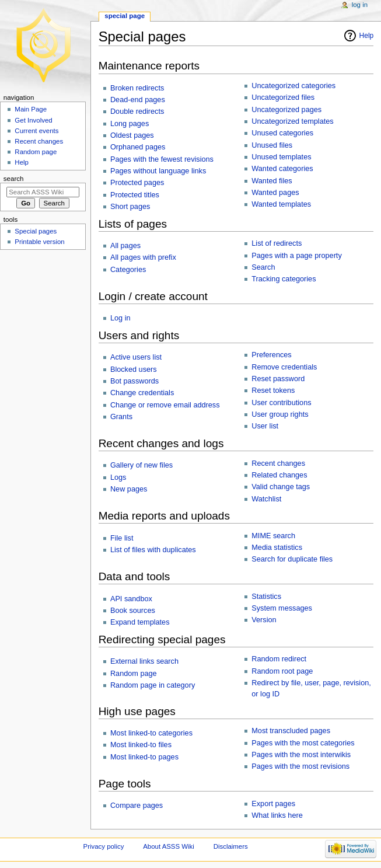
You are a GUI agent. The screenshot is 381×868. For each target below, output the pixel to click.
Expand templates (140, 622)
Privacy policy (104, 846)
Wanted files (272, 181)
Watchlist (266, 499)
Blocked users (134, 369)
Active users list (136, 357)
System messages (282, 608)
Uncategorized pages (286, 110)
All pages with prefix (143, 257)
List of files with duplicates (153, 550)
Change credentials (142, 393)
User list (265, 426)
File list (122, 538)
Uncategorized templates (292, 121)
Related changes (279, 475)
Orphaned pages (138, 147)
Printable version (39, 242)
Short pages (130, 207)
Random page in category (153, 685)
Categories (128, 270)
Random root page (282, 671)
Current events (36, 131)
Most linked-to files (141, 745)
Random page (134, 674)
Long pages (130, 124)
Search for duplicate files (292, 559)
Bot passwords (134, 381)
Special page (125, 16)
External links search (144, 661)
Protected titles (135, 195)
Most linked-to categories (151, 733)
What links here (277, 815)
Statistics (266, 597)
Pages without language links (158, 171)
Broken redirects (137, 88)
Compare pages (137, 806)
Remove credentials (284, 367)
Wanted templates (281, 204)
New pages (129, 489)
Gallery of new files (141, 465)
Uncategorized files (283, 97)
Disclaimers (231, 846)
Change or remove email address (165, 405)
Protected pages (137, 183)
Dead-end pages (138, 100)
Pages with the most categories (303, 743)
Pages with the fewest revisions (162, 159)
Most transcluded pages (291, 731)
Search (263, 267)
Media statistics (277, 548)
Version (264, 620)
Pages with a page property (296, 256)
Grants (121, 417)
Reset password (278, 379)
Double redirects (137, 111)
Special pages (36, 231)
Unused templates (281, 157)
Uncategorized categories (293, 86)
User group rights (280, 414)
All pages (125, 246)
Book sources (133, 611)
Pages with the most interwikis (301, 755)
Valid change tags (281, 487)
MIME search (273, 536)
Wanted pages (275, 193)
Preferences (271, 355)
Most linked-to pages (144, 757)
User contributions (281, 403)
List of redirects (277, 243)
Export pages (273, 804)
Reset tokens (273, 391)
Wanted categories (282, 169)
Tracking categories (284, 279)
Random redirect (279, 659)
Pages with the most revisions (300, 766)
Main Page (31, 109)
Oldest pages (132, 135)
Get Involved (33, 120)
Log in (120, 318)
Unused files (272, 145)
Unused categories (282, 133)
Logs (118, 477)
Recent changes (278, 463)
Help (367, 36)
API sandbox (131, 599)
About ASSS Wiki (169, 846)
